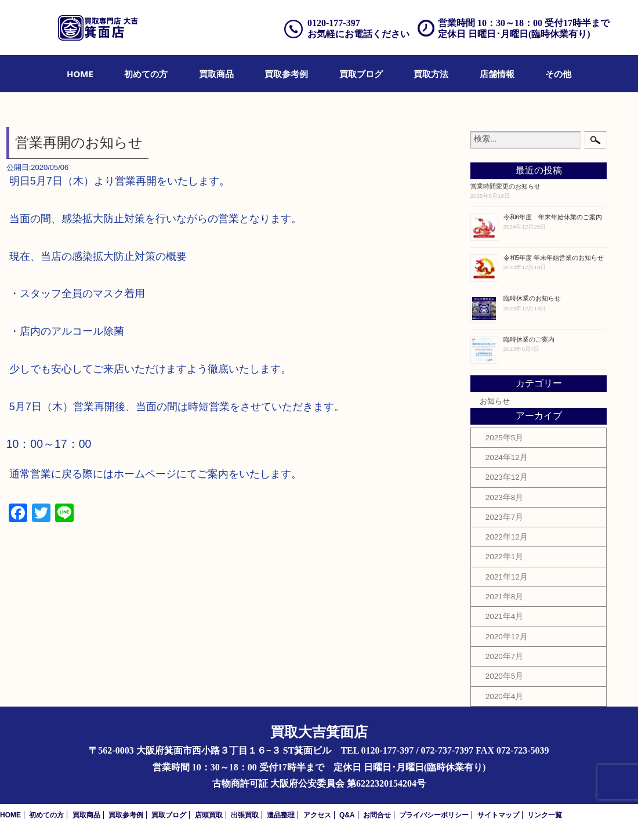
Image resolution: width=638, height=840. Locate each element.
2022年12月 (507, 537)
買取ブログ (361, 74)
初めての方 (146, 74)
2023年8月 (505, 497)
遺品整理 (281, 815)
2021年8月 (505, 597)
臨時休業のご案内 (529, 339)
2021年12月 (507, 577)
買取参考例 (286, 74)
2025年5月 (505, 438)
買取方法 (431, 74)
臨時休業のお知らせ (532, 298)
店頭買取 (209, 815)
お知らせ (495, 401)
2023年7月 (505, 517)
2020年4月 (505, 696)
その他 (558, 74)
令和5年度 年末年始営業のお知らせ (554, 258)
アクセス (317, 815)
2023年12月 (507, 477)
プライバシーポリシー (434, 815)
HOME (80, 74)
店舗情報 (497, 74)
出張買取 (245, 815)
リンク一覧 (545, 815)
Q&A (347, 815)
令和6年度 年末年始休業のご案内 (553, 217)
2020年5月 (505, 676)
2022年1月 (505, 557)
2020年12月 (507, 637)
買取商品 (216, 74)
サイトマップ (498, 815)
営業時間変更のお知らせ (505, 186)
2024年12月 (507, 457)
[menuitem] (80, 74)
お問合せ (377, 815)
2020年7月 (505, 656)
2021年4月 (505, 616)
